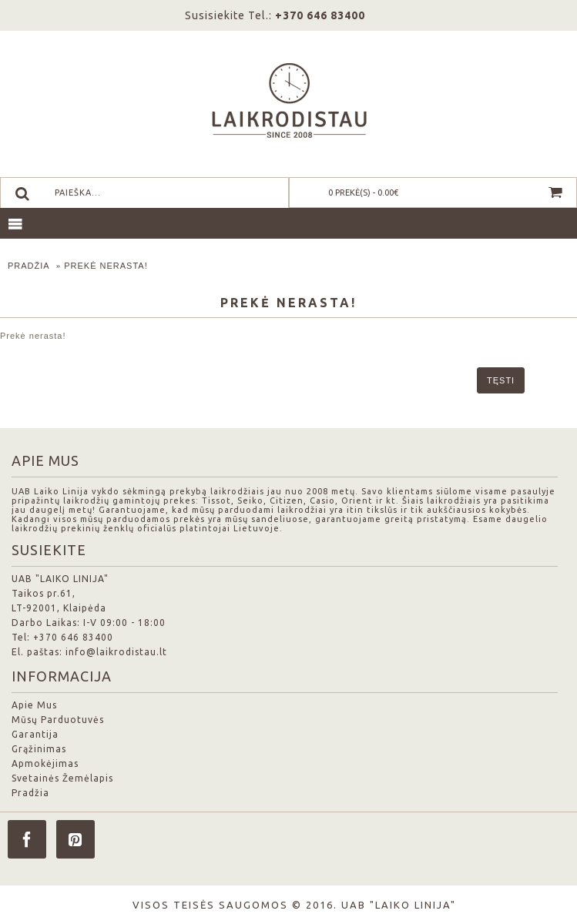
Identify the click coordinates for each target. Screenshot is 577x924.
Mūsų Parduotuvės (58, 720)
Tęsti (501, 380)
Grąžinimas (39, 749)
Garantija (35, 734)
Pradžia (29, 266)
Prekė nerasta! (106, 266)
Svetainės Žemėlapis (62, 778)
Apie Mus (34, 705)
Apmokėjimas (45, 763)
